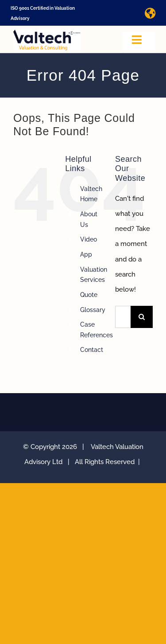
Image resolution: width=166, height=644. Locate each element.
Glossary (93, 310)
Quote (89, 295)
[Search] (142, 317)
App (86, 254)
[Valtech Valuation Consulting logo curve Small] (47, 33)
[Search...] (123, 317)
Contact (92, 350)
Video (89, 239)
